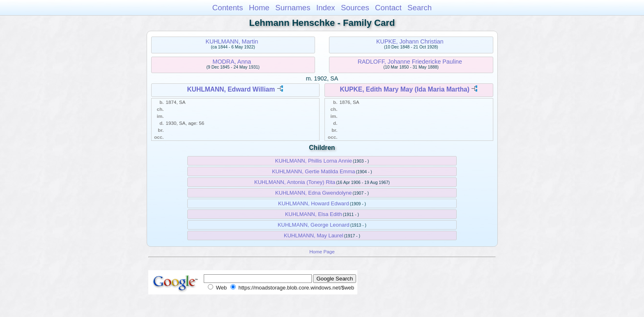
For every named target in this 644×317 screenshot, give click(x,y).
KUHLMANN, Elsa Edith (314, 214)
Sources (355, 8)
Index (326, 8)
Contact (388, 8)
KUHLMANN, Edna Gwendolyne (313, 193)
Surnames (293, 8)
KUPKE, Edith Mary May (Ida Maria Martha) (405, 89)
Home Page (322, 252)
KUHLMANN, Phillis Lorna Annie (314, 161)
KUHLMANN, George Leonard (314, 225)
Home (259, 8)
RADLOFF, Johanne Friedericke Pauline (410, 62)
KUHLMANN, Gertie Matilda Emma (313, 171)
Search (420, 8)
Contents (228, 8)
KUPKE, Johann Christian (410, 41)
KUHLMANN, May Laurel (314, 235)
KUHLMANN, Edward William (231, 89)
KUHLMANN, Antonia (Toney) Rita (295, 182)
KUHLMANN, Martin (232, 41)
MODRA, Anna (232, 62)
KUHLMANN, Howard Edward (314, 203)
